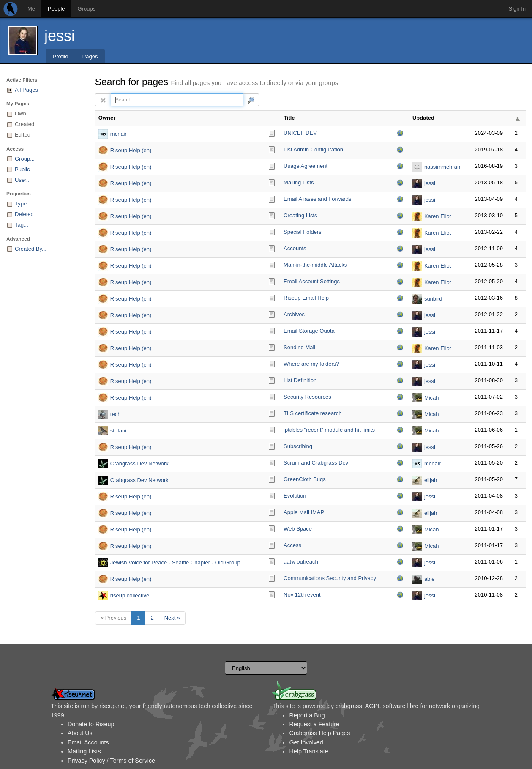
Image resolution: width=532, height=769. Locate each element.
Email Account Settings (312, 281)
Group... (25, 159)
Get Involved (306, 742)
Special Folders (303, 232)
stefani (118, 431)
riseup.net (113, 706)
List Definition (300, 380)
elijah (431, 480)
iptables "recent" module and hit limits (329, 430)
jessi (60, 36)
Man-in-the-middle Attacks (315, 265)
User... (23, 180)
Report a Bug (307, 715)
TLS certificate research (312, 413)
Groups (87, 9)
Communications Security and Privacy (330, 578)
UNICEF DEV (300, 133)
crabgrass (349, 706)
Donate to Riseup (91, 724)
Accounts (295, 248)
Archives (294, 314)
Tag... (22, 225)
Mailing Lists (299, 182)
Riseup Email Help (306, 298)
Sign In (517, 9)
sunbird (433, 299)
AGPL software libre (392, 706)
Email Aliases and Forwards (317, 199)
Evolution (295, 496)
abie (430, 579)
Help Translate (308, 751)
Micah (432, 398)
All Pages (26, 90)
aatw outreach (301, 562)
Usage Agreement (306, 166)
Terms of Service (133, 761)
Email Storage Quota (309, 331)
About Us (80, 733)
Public (22, 169)
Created (25, 124)
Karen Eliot (438, 216)
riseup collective (130, 595)
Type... (23, 204)
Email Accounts (88, 742)
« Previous (113, 618)
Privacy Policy (86, 761)
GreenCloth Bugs (305, 479)
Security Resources (307, 397)
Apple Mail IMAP (304, 512)
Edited (23, 135)
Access (292, 545)
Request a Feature (314, 724)
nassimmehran (442, 167)
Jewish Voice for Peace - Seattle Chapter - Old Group (175, 562)
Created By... (31, 249)
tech (116, 414)
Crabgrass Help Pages (319, 733)
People (56, 9)
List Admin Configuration (313, 149)
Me (31, 9)
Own (20, 114)
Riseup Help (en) (131, 150)
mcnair (119, 134)
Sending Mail (299, 347)
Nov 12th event (302, 595)
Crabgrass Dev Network (139, 464)
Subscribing (298, 446)
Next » (172, 618)
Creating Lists (300, 215)
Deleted (24, 214)
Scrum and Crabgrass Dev (316, 463)
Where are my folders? (311, 364)
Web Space (298, 529)
